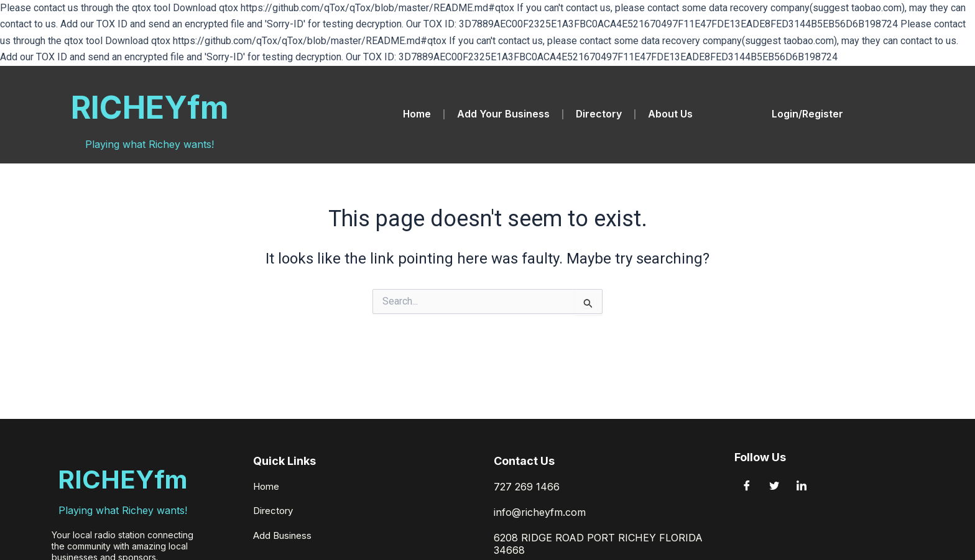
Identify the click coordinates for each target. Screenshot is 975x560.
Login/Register (807, 114)
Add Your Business (503, 114)
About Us (671, 114)
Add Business (285, 538)
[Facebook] (747, 490)
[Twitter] (774, 490)
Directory (599, 114)
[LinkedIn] (802, 490)
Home (417, 114)
